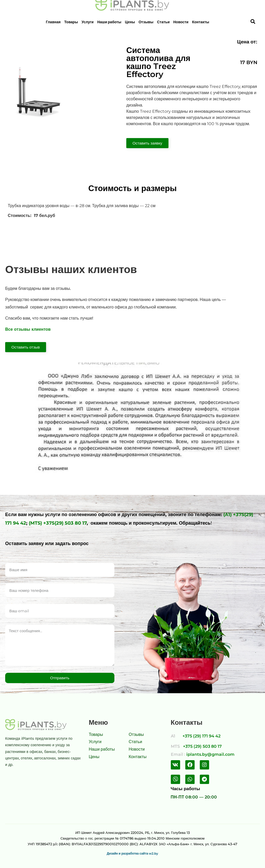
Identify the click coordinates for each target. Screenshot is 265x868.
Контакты (201, 22)
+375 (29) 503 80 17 (202, 746)
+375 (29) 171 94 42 (201, 736)
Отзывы (146, 22)
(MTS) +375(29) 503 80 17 (58, 523)
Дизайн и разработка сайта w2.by (133, 853)
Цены (130, 22)
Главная (53, 22)
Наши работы (109, 22)
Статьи (163, 22)
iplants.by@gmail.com (210, 754)
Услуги (88, 22)
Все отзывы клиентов (28, 329)
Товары (71, 22)
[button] (147, 143)
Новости (181, 22)
